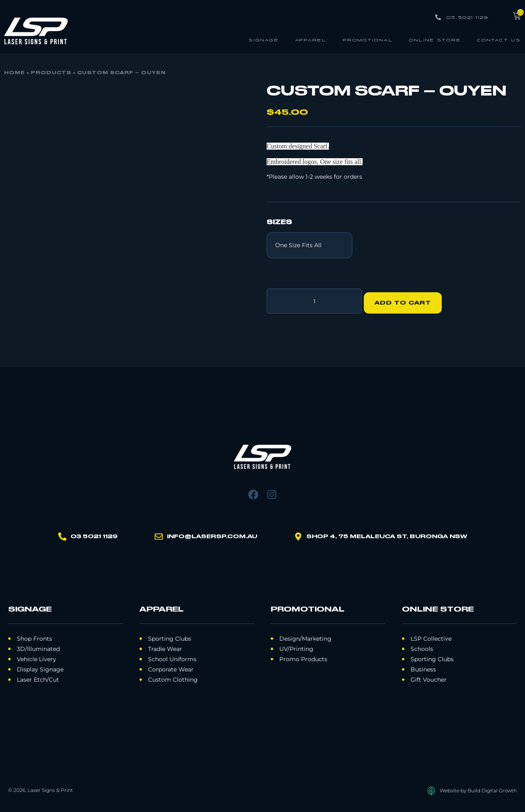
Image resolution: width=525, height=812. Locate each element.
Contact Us (499, 40)
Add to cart (406, 299)
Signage (264, 40)
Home (15, 73)
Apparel (311, 40)
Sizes (279, 223)
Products (51, 73)
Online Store (435, 40)
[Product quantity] (314, 299)
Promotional (368, 40)
